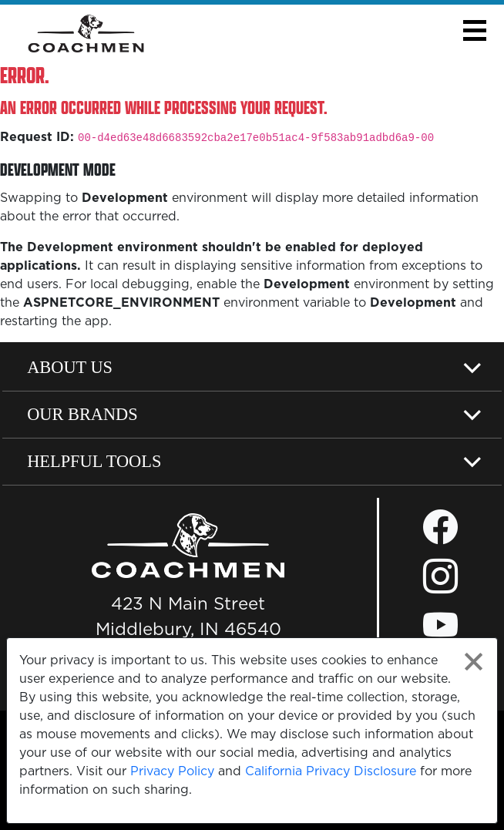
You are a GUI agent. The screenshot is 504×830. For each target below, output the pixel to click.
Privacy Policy (172, 771)
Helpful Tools (94, 461)
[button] (474, 30)
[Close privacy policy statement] (474, 662)
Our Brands (82, 414)
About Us (70, 367)
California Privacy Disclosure (331, 771)
